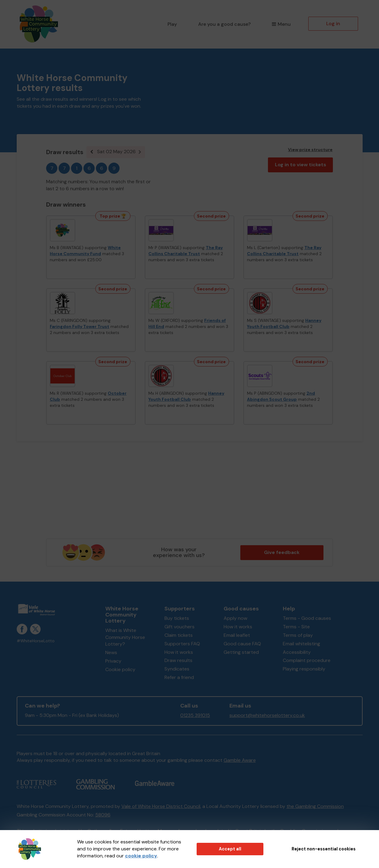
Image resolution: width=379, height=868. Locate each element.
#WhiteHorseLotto (36, 641)
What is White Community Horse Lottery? (125, 637)
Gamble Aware (240, 760)
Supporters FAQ (182, 644)
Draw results (178, 660)
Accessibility (297, 652)
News (111, 652)
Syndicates (177, 669)
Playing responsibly (304, 669)
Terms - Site (296, 627)
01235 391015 (195, 715)
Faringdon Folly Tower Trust (80, 326)
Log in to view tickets (301, 165)
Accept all (230, 849)
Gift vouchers (179, 627)
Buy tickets (177, 618)
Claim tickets (179, 635)
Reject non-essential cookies (324, 849)
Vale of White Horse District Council (161, 806)
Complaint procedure (307, 660)
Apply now (235, 618)
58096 (103, 815)
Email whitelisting (301, 644)
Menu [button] (281, 24)
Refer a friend (179, 677)
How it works (179, 652)
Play (172, 24)
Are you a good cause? (224, 24)
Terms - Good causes (307, 618)
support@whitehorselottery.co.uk (267, 715)
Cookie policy (120, 669)
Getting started (241, 652)
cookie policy (141, 856)
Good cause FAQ (242, 644)
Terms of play (298, 635)
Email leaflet (237, 635)
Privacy (113, 661)
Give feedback (282, 552)
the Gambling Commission (315, 806)
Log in (333, 24)
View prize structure (310, 150)
